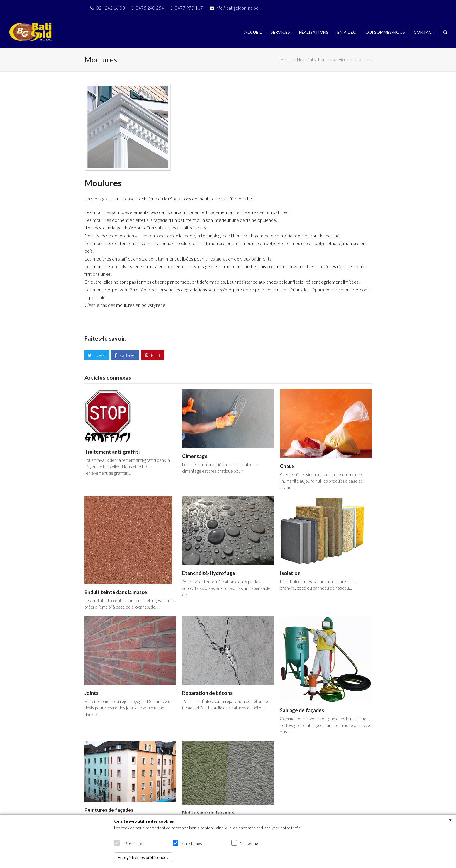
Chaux (287, 466)
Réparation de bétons (207, 693)
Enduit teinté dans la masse (116, 592)
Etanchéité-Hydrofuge (209, 573)
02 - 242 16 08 (111, 8)
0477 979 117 (189, 8)
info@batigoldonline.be (237, 8)
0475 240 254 (150, 8)
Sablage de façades (302, 710)
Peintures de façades (109, 810)
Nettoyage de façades (208, 812)
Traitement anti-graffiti (112, 452)
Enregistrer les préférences (143, 857)
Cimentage (195, 456)
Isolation (290, 573)
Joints (91, 693)
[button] (445, 32)
